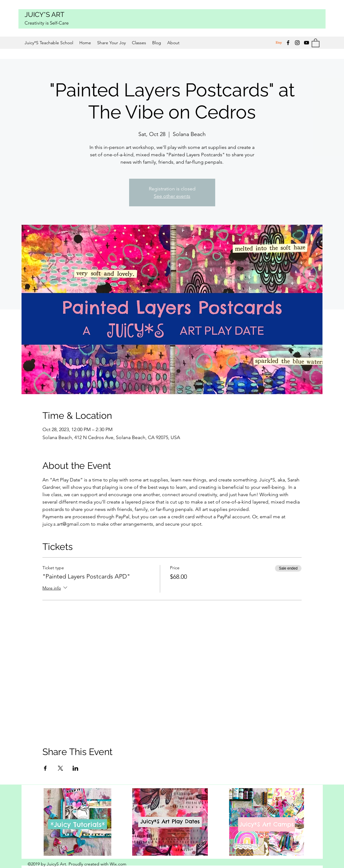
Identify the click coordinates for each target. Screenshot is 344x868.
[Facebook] (288, 43)
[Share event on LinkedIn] (75, 768)
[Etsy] (279, 43)
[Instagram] (297, 43)
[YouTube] (306, 43)
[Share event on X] (60, 768)
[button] (316, 43)
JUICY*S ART (44, 14)
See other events (172, 196)
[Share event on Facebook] (45, 768)
